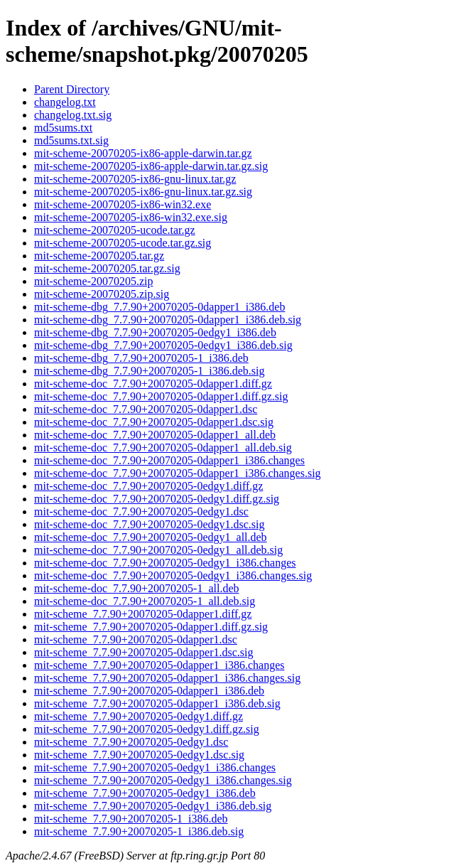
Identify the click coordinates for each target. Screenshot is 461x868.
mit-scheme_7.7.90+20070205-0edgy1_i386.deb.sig (153, 806)
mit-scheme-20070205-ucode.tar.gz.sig (123, 243)
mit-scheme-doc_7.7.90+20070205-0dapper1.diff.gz (153, 384)
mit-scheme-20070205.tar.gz (99, 256)
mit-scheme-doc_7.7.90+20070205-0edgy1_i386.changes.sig (173, 575)
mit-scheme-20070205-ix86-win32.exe (123, 204)
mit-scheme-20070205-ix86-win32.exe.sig (131, 217)
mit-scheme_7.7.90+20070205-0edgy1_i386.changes (155, 767)
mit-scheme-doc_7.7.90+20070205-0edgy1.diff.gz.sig (157, 499)
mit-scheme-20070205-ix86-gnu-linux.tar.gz (135, 179)
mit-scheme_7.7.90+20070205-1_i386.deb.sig (139, 831)
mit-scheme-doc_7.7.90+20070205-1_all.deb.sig (145, 601)
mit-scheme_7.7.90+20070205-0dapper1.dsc (136, 639)
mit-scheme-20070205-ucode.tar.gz (115, 230)
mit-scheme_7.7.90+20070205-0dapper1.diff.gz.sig (151, 627)
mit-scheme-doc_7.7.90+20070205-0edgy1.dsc (141, 511)
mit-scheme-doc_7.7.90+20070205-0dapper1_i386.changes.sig (178, 473)
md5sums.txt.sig (71, 140)
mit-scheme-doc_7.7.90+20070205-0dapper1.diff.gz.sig (161, 396)
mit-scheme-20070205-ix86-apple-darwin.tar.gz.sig (151, 166)
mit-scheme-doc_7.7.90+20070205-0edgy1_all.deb (151, 537)
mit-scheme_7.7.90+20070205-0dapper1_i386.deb (149, 691)
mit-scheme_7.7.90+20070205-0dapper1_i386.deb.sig (157, 703)
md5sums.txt (63, 128)
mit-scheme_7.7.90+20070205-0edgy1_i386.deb (145, 793)
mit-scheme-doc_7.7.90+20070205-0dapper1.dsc (146, 409)
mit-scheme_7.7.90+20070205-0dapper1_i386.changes (159, 665)
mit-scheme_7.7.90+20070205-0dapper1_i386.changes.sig (167, 678)
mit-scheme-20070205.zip (94, 281)
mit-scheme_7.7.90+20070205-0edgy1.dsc (131, 742)
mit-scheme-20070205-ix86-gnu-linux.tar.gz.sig (143, 192)
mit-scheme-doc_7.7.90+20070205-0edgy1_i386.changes (165, 563)
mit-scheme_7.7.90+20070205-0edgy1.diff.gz (139, 716)
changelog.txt (65, 102)
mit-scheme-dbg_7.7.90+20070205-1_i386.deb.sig (150, 371)
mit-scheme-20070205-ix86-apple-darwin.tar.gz (143, 153)
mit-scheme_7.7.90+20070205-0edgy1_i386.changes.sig (163, 780)
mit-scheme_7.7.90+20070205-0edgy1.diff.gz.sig (147, 729)
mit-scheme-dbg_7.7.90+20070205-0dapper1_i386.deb (159, 307)
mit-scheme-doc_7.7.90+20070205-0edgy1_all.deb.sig (158, 550)
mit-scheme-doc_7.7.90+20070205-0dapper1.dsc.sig (154, 422)
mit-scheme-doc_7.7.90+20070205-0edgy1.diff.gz (148, 486)
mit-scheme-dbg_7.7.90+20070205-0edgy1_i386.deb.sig (163, 345)
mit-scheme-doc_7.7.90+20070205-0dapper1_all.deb (155, 435)
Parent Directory (72, 89)
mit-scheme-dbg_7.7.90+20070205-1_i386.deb (141, 358)
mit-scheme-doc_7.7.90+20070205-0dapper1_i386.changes (169, 460)
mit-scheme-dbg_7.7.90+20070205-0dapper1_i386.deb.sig (168, 320)
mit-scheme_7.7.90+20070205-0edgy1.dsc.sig (139, 755)
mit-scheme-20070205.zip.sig (102, 294)
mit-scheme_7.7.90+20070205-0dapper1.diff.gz (143, 614)
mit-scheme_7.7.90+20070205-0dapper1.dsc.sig (144, 652)
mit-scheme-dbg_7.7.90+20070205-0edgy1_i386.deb (155, 332)
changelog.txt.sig (73, 115)
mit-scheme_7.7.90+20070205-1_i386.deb (131, 819)
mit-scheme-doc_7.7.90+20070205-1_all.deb (137, 588)
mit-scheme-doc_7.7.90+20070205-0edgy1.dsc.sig (150, 524)
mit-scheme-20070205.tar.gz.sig (107, 268)
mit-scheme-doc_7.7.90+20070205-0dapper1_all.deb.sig (163, 448)
